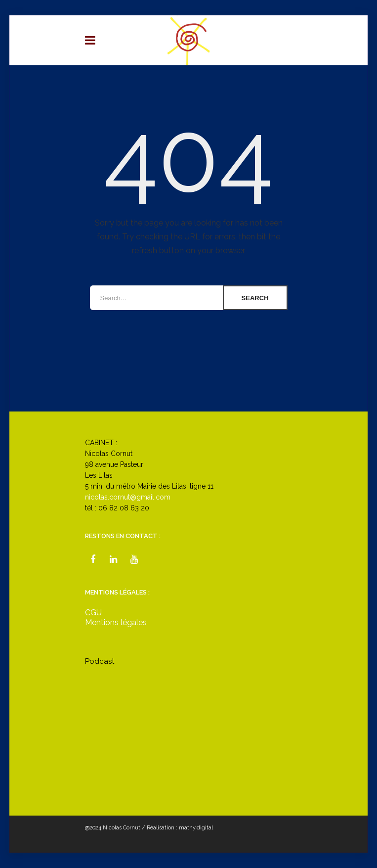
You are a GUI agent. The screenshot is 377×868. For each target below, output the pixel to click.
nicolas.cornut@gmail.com (128, 497)
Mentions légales (116, 622)
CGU (93, 613)
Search (255, 298)
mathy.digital (196, 828)
